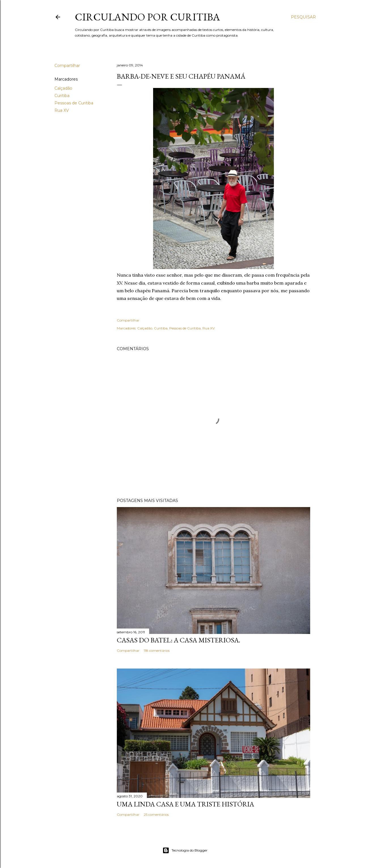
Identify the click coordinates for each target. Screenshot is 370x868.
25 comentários (156, 815)
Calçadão (63, 88)
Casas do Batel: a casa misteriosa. (178, 640)
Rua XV (62, 110)
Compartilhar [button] (67, 66)
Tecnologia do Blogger (185, 850)
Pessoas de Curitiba (74, 103)
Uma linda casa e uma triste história (185, 804)
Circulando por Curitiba (147, 17)
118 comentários (157, 651)
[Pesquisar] (303, 17)
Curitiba (62, 96)
